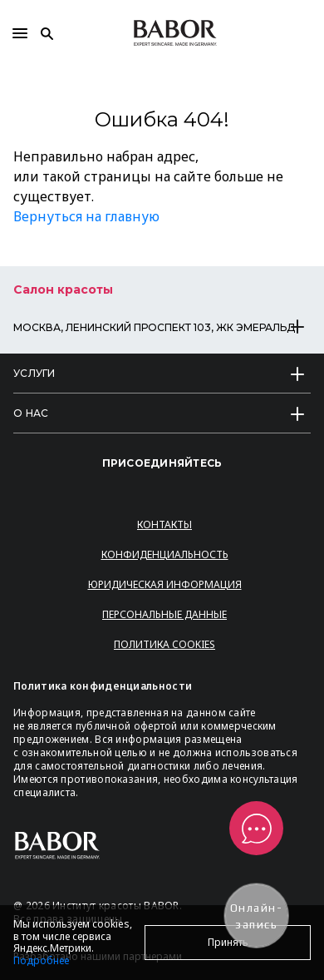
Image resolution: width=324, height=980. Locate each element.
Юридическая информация (165, 584)
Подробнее (41, 960)
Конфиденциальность (165, 554)
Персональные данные (164, 614)
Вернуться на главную (86, 216)
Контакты (164, 525)
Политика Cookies (164, 644)
